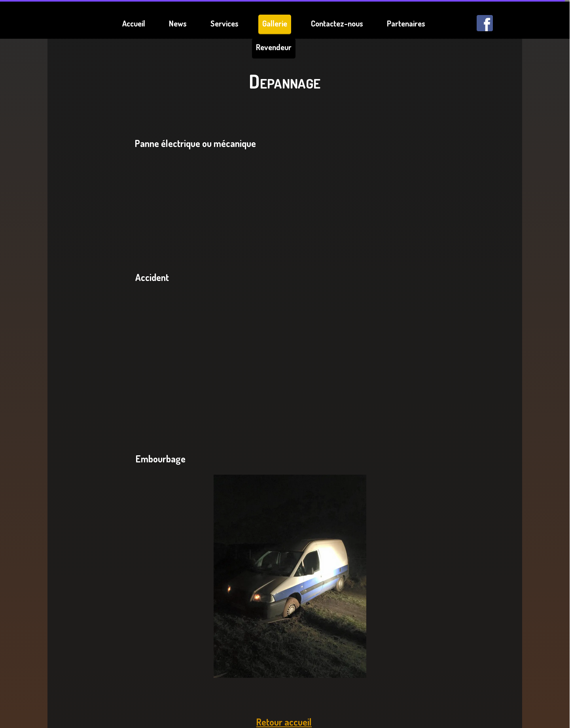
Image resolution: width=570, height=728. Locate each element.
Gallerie (275, 23)
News (178, 23)
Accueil (134, 23)
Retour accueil (284, 722)
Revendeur (274, 47)
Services (224, 23)
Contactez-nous (337, 23)
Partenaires (406, 23)
